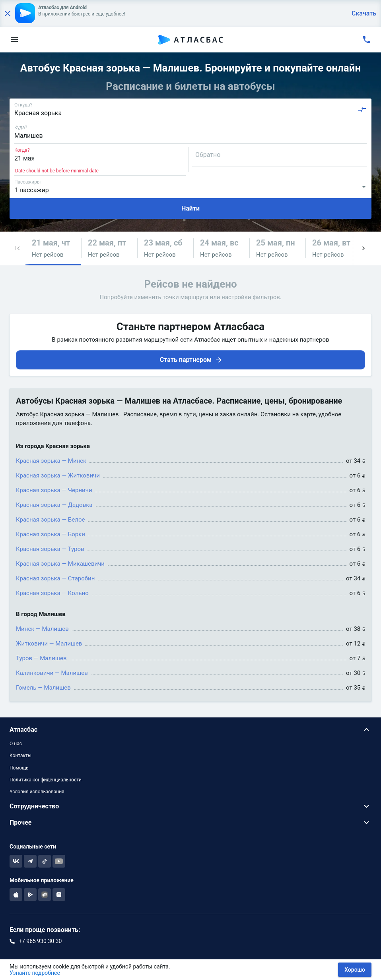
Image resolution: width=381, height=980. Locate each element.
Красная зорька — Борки (51, 534)
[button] (17, 248)
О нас (16, 744)
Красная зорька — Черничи (54, 490)
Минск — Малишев (42, 629)
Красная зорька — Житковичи (58, 476)
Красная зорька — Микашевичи (60, 564)
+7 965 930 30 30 (40, 941)
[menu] (14, 40)
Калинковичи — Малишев (52, 673)
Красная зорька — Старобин (55, 578)
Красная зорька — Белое (50, 520)
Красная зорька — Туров (50, 549)
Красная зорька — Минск (51, 461)
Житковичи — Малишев (49, 644)
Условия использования (37, 792)
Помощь (19, 768)
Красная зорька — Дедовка (54, 505)
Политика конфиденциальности (46, 780)
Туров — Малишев (41, 658)
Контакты (20, 756)
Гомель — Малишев (43, 688)
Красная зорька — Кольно (52, 593)
